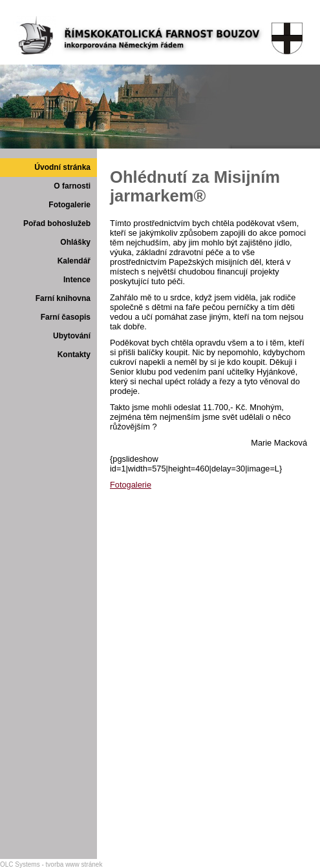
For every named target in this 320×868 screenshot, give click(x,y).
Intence (77, 280)
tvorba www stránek (74, 864)
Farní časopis (66, 317)
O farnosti (72, 186)
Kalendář (74, 261)
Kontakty (74, 355)
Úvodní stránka (62, 167)
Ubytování (72, 336)
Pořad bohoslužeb (57, 223)
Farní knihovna (63, 298)
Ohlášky (75, 242)
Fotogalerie (69, 205)
